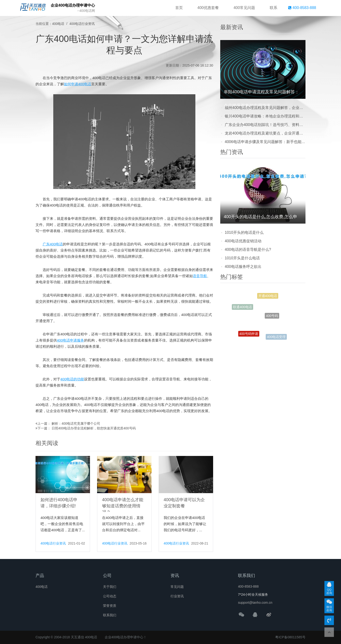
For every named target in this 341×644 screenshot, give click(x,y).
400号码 (272, 318)
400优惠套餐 (208, 8)
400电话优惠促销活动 (243, 241)
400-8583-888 (302, 8)
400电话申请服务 (70, 340)
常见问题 (177, 587)
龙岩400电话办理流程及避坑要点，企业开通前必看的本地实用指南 (265, 133)
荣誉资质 (110, 606)
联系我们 (110, 615)
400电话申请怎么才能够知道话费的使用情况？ (123, 506)
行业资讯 (177, 596)
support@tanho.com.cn (255, 603)
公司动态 (110, 596)
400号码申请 (249, 335)
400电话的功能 (72, 379)
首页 (179, 8)
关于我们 (110, 587)
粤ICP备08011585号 (290, 637)
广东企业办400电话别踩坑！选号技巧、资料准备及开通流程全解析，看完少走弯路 (265, 125)
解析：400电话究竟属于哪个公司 (76, 423)
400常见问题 (244, 8)
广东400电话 (53, 244)
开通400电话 (268, 297)
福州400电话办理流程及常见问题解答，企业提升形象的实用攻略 (265, 108)
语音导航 (200, 276)
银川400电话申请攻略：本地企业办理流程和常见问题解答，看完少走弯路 (265, 116)
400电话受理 (276, 337)
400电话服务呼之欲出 (243, 267)
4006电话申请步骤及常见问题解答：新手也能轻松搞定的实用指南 (265, 142)
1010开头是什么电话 (242, 258)
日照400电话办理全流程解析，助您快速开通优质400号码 (94, 428)
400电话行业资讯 (82, 24)
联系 (274, 8)
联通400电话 (242, 308)
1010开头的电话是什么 (244, 232)
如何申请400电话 (78, 84)
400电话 (58, 24)
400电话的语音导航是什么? (248, 250)
